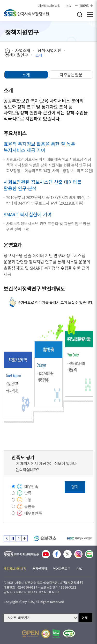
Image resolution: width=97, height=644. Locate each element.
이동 (85, 618)
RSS (79, 568)
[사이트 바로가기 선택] (41, 618)
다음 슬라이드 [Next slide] (19, 538)
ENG (68, 6)
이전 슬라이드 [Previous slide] (7, 538)
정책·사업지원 (50, 50)
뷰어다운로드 (61, 568)
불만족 (30, 506)
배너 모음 (25, 538)
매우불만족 (33, 513)
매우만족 (31, 486)
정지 (13, 538)
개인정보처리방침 (49, 6)
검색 (80, 15)
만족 (28, 493)
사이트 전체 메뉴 (90, 15)
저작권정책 (40, 568)
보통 (28, 500)
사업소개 (23, 50)
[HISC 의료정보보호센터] (80, 538)
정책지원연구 (17, 55)
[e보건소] (45, 538)
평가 (75, 487)
